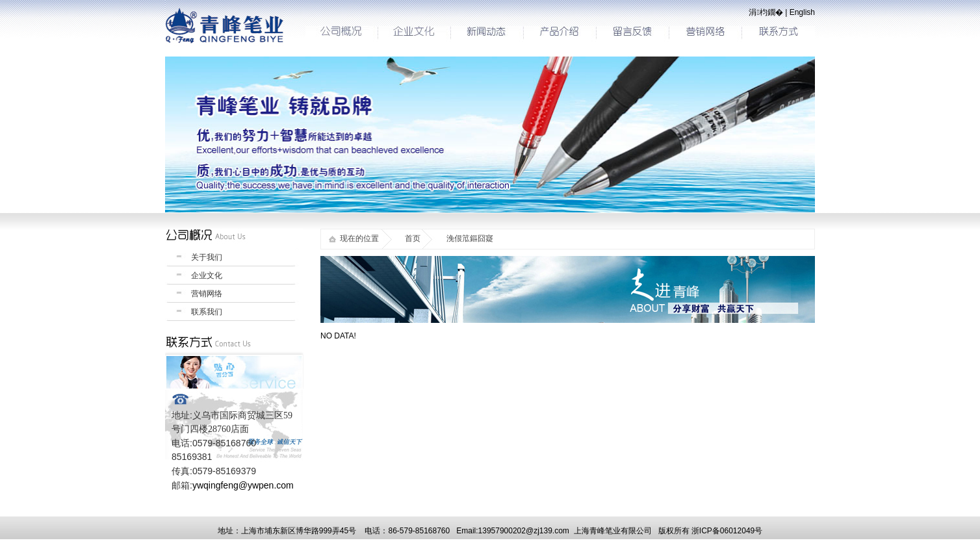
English (802, 12)
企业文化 (207, 275)
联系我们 (207, 312)
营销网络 (207, 294)
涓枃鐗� (766, 12)
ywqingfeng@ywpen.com (243, 485)
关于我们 (207, 257)
